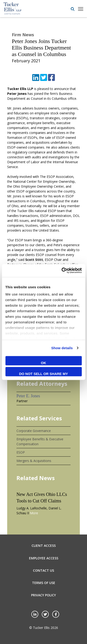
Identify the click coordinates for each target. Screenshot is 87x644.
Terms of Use (44, 583)
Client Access (44, 546)
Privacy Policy (43, 595)
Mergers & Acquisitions (34, 461)
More (34, 513)
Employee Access (44, 558)
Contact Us (43, 570)
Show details (62, 348)
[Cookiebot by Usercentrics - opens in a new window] (62, 271)
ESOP (21, 452)
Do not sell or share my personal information (43, 374)
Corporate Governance (34, 431)
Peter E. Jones (28, 396)
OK (43, 363)
